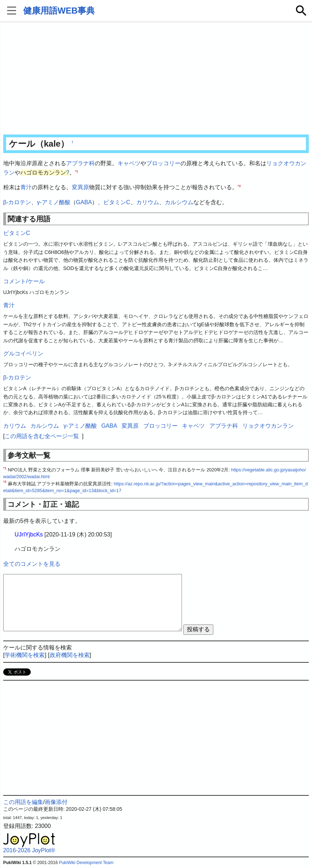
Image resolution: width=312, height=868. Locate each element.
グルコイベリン (23, 354)
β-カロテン (17, 202)
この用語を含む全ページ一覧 (42, 436)
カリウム (148, 202)
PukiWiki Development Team (86, 863)
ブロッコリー (163, 163)
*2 (239, 186)
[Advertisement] (156, 79)
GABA (84, 202)
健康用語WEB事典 (59, 11)
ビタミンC (117, 202)
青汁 (26, 187)
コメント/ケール (24, 281)
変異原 (80, 187)
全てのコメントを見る (32, 564)
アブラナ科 (80, 163)
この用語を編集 (23, 802)
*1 (77, 171)
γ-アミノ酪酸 (53, 202)
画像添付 (56, 802)
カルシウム (179, 202)
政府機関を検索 (70, 655)
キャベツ (129, 163)
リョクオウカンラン (268, 426)
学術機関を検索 (25, 655)
